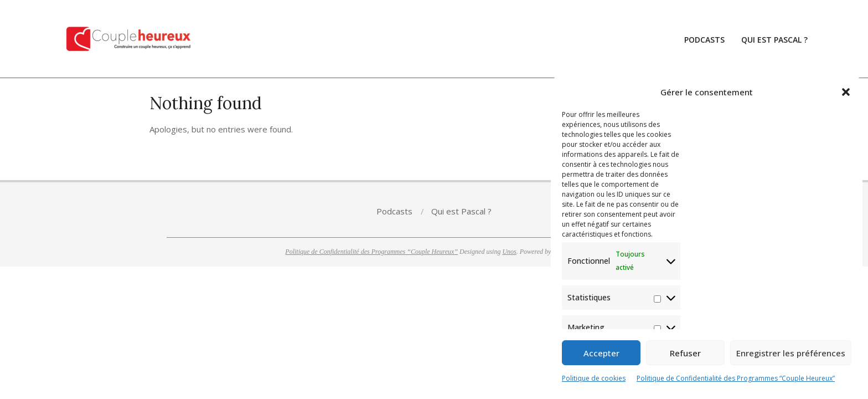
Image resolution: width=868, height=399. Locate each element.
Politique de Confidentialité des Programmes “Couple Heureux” (736, 378)
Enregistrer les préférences (791, 353)
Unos (509, 252)
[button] (846, 92)
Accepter (601, 353)
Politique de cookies (594, 378)
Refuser (685, 353)
